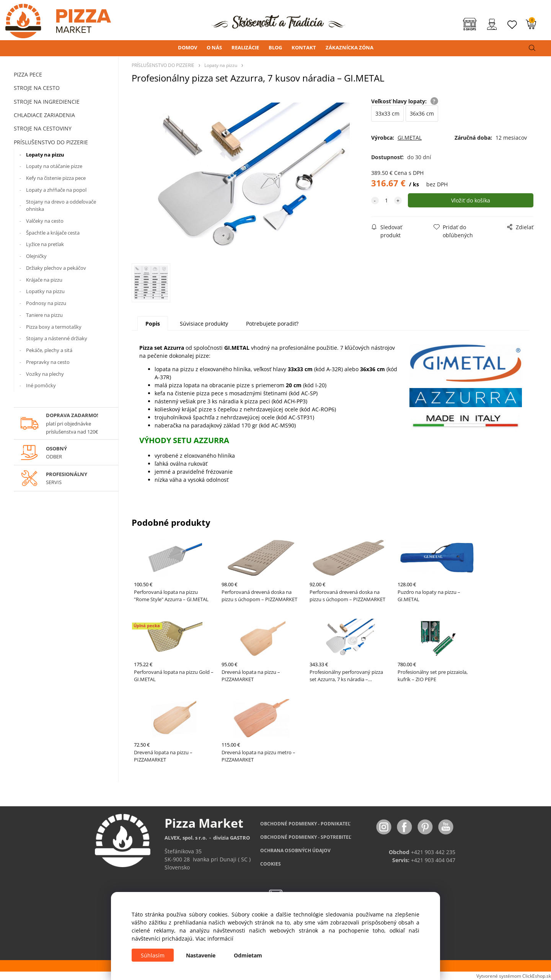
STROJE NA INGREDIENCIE (47, 102)
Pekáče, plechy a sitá (49, 350)
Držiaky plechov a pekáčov (56, 268)
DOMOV (187, 47)
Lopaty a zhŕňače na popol (56, 190)
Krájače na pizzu (44, 280)
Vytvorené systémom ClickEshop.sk (514, 976)
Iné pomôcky (41, 385)
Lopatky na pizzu (45, 291)
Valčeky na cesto (45, 221)
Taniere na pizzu (44, 315)
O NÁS (214, 47)
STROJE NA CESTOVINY (43, 128)
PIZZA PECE (28, 74)
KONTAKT (304, 47)
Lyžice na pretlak (45, 244)
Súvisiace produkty (204, 324)
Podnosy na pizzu (46, 303)
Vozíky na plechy (45, 374)
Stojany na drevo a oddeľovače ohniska (61, 205)
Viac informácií (214, 938)
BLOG (275, 47)
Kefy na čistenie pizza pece (56, 178)
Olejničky (36, 256)
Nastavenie (201, 955)
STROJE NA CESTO (37, 88)
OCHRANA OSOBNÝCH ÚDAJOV (295, 851)
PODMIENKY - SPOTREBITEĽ (306, 837)
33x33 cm (387, 113)
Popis (153, 324)
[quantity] (386, 200)
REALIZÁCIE (245, 47)
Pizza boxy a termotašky (54, 327)
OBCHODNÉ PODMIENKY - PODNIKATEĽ (305, 824)
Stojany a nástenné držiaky (57, 338)
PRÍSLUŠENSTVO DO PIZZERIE (51, 142)
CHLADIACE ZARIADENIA (44, 115)
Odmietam (248, 955)
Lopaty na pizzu (45, 155)
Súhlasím (153, 955)
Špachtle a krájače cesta (53, 233)
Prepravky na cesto (48, 362)
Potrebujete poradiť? (272, 324)
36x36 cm (422, 113)
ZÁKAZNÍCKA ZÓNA (350, 47)
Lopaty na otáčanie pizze (54, 166)
